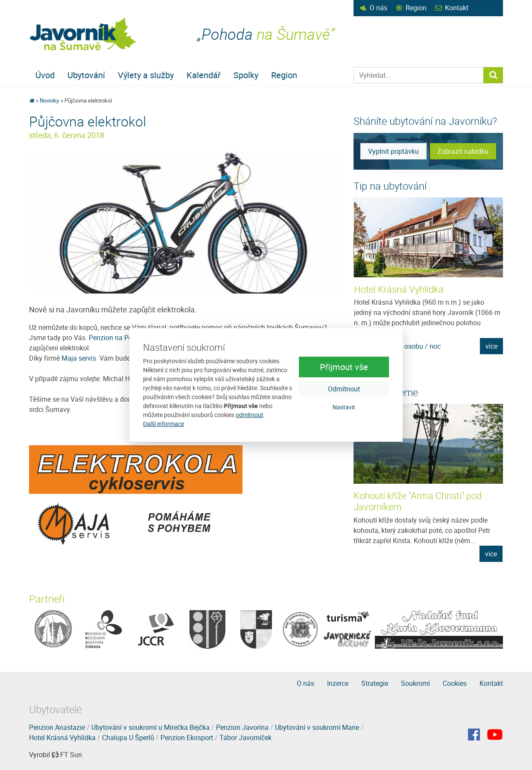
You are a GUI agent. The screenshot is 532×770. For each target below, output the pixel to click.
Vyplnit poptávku (393, 151)
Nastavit (344, 407)
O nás (379, 8)
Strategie (375, 683)
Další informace (164, 424)
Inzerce (338, 683)
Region (416, 8)
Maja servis (80, 358)
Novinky (49, 100)
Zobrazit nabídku (463, 151)
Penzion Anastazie (57, 727)
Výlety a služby (146, 75)
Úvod (45, 75)
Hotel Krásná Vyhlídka (399, 289)
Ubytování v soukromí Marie (317, 727)
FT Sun (67, 755)
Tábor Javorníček (246, 738)
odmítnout (250, 415)
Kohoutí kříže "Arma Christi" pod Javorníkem (418, 501)
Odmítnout (344, 388)
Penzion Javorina (242, 727)
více (491, 346)
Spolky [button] (246, 75)
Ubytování (86, 75)
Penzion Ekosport (187, 738)
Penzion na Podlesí (118, 338)
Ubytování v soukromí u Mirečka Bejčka (151, 727)
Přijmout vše (344, 366)
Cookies (455, 683)
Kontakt (457, 8)
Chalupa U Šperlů (128, 738)
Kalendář (204, 75)
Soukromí (415, 683)
